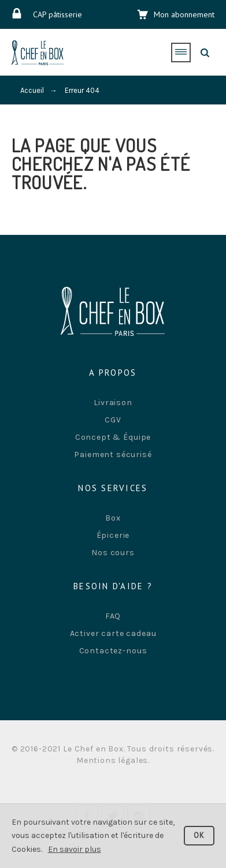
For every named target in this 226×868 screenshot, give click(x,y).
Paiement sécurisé (113, 454)
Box (113, 518)
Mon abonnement (184, 14)
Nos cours (113, 553)
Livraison (113, 403)
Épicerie (113, 535)
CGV (113, 420)
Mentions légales (112, 760)
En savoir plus (75, 849)
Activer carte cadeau (113, 633)
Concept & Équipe (113, 437)
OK (199, 835)
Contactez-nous (113, 651)
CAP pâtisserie (58, 14)
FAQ (113, 616)
